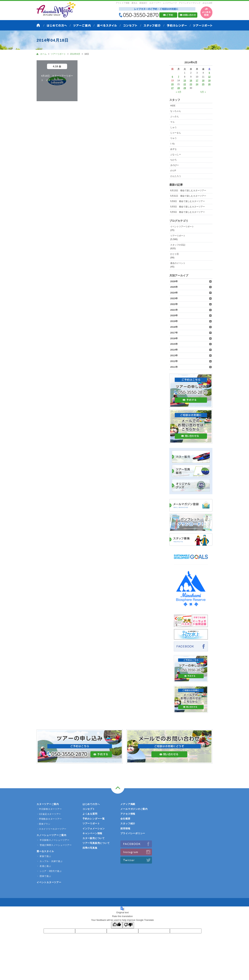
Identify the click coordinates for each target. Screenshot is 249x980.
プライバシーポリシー (133, 833)
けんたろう (176, 176)
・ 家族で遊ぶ (44, 856)
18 (203, 81)
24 (197, 84)
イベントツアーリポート (182, 227)
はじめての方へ (91, 804)
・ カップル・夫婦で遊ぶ (50, 861)
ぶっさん (175, 116)
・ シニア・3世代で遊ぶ (49, 871)
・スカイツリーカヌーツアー (51, 829)
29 (185, 88)
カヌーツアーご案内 (48, 804)
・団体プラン (44, 824)
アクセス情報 (128, 814)
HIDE (173, 106)
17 (197, 81)
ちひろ (173, 160)
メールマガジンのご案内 (134, 809)
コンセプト (89, 809)
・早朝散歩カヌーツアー (49, 819)
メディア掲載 (128, 804)
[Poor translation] (128, 925)
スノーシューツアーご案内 (51, 835)
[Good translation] (117, 925)
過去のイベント (178, 263)
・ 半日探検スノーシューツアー (53, 840)
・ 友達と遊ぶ (44, 866)
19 (209, 81)
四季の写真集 (90, 848)
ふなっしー (176, 154)
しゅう (173, 127)
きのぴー (175, 165)
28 (179, 88)
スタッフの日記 (178, 245)
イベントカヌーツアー (49, 882)
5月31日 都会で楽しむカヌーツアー (188, 196)
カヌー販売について (94, 838)
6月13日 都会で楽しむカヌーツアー (188, 191)
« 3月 (179, 92)
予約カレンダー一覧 (94, 819)
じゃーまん (176, 133)
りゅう (173, 138)
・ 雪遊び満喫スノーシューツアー (54, 845)
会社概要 (125, 819)
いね (172, 144)
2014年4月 (75, 54)
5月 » (203, 92)
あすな (173, 149)
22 (185, 84)
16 (191, 81)
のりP (173, 171)
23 (191, 84)
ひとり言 (175, 254)
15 (185, 81)
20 (172, 84)
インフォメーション (94, 829)
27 (172, 88)
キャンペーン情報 (92, 833)
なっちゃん (176, 111)
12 (209, 77)
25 (203, 84)
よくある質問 (90, 814)
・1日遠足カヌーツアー (49, 814)
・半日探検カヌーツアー (49, 809)
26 (209, 84)
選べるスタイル (45, 851)
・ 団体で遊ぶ (44, 876)
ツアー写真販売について (96, 843)
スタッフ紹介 (128, 823)
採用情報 (125, 829)
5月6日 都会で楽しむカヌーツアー (188, 201)
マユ (172, 122)
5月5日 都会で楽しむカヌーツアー (188, 207)
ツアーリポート (178, 236)
